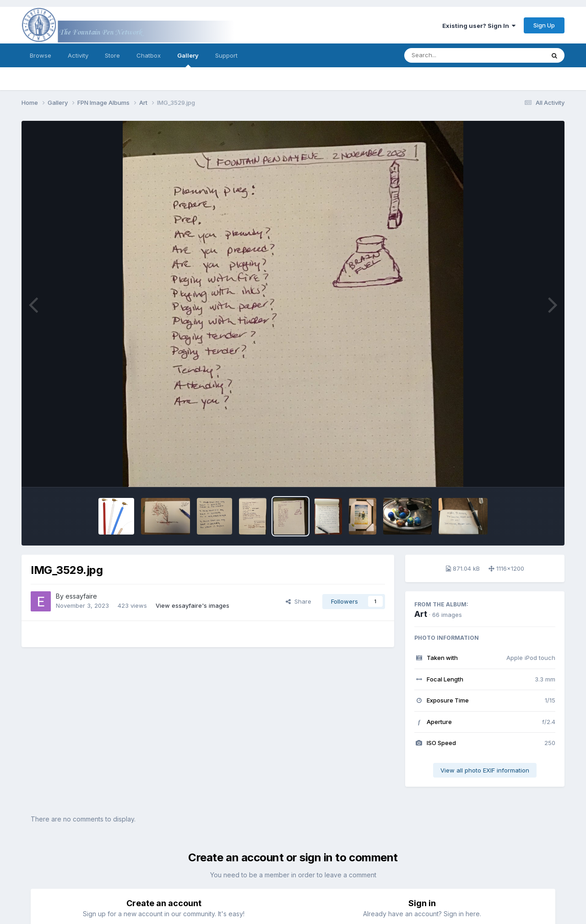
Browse (41, 55)
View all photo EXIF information (485, 770)
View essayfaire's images (193, 605)
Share (298, 601)
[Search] (449, 55)
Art (421, 614)
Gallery (188, 59)
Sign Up (544, 25)
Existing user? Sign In (479, 26)
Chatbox (149, 55)
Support (226, 55)
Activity (78, 55)
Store (112, 55)
